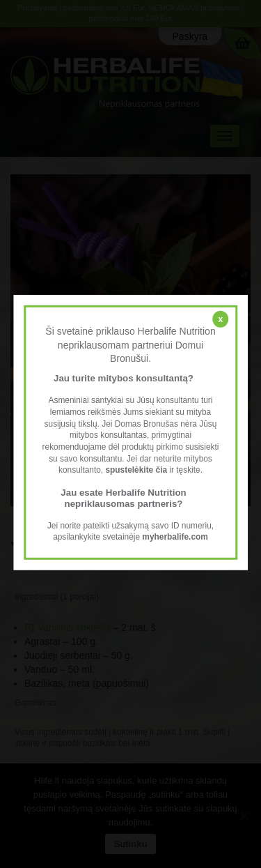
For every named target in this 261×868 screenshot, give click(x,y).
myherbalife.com (175, 537)
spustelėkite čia (136, 470)
